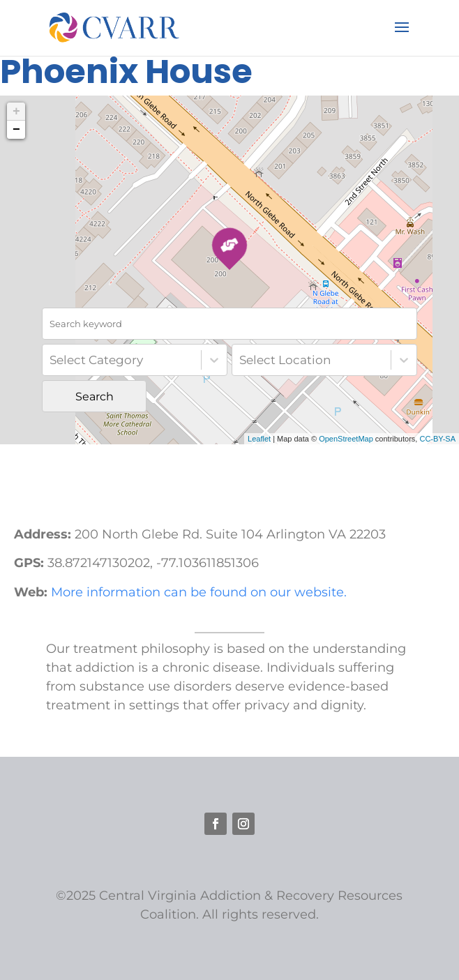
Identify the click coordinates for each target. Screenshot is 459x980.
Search (95, 397)
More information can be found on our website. (199, 592)
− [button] (16, 130)
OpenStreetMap (346, 439)
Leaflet (259, 439)
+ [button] (16, 112)
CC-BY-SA (437, 439)
